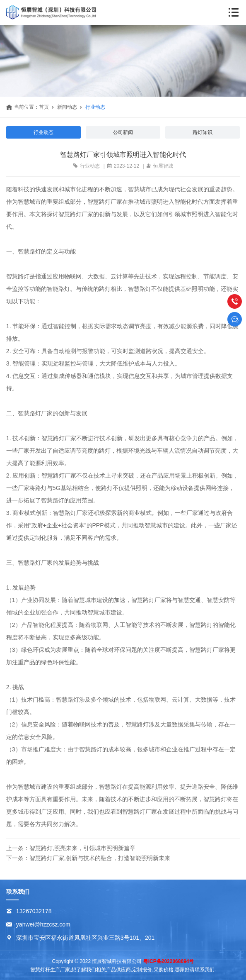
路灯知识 (203, 132)
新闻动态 (67, 107)
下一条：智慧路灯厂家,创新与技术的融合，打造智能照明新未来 (88, 858)
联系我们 (18, 892)
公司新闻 (123, 132)
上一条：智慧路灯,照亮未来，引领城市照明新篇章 (71, 848)
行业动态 (95, 107)
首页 (44, 107)
